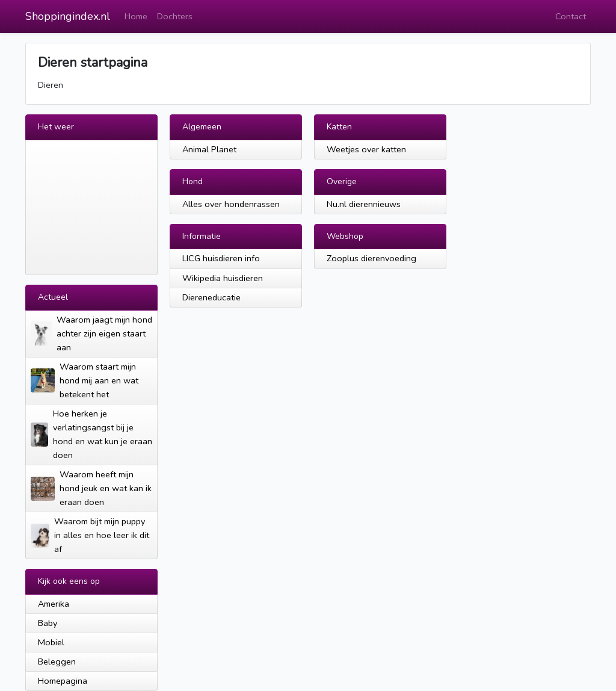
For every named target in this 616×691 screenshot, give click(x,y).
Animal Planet (209, 149)
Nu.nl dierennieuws (364, 204)
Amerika (54, 604)
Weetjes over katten (366, 149)
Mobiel (51, 642)
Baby (48, 623)
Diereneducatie (211, 297)
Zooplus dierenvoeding (371, 258)
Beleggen (57, 662)
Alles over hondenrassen (231, 204)
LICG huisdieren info (221, 258)
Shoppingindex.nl (68, 16)
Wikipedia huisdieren (223, 278)
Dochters (175, 16)
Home (136, 16)
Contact (571, 16)
